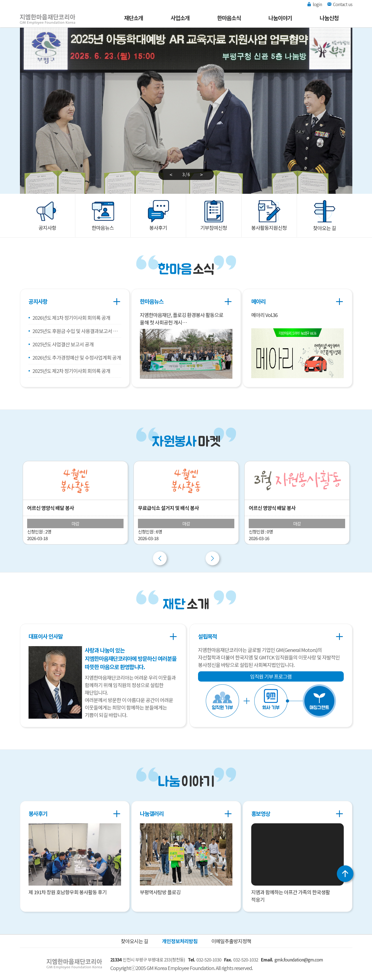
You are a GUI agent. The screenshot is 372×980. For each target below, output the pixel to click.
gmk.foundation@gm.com (299, 960)
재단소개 (134, 18)
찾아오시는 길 (134, 941)
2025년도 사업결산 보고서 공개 (63, 344)
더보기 (117, 301)
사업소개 (180, 18)
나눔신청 (329, 18)
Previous (160, 558)
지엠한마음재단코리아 (42, 15)
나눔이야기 (280, 18)
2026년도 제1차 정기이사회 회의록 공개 (71, 318)
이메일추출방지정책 (231, 941)
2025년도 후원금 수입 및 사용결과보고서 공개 (77, 331)
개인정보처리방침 (180, 941)
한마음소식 (229, 18)
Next (212, 558)
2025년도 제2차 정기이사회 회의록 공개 (71, 371)
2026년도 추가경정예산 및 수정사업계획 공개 (77, 357)
